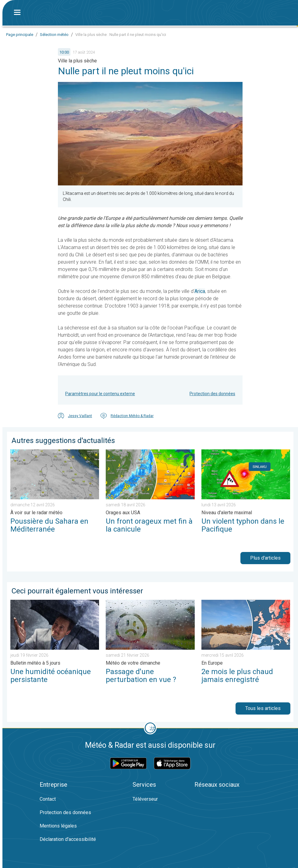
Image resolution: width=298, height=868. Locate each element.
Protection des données (212, 394)
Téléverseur (145, 799)
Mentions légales (58, 826)
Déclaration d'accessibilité (68, 839)
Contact (48, 799)
